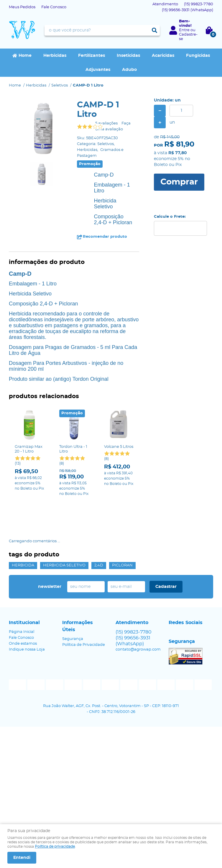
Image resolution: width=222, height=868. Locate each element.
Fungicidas (198, 56)
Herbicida (23, 552)
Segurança (73, 625)
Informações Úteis (78, 612)
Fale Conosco (54, 7)
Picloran (122, 552)
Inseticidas (128, 56)
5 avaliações (106, 123)
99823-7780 (199, 4)
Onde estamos (23, 630)
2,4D (99, 552)
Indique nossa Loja (27, 636)
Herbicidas (55, 56)
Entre (184, 30)
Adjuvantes (98, 70)
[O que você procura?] (154, 30)
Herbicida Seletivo (64, 552)
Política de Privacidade (84, 631)
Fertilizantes (92, 56)
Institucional (24, 609)
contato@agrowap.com (138, 636)
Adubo (129, 70)
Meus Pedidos (22, 7)
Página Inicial (22, 618)
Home (25, 56)
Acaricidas (163, 56)
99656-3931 (188, 10)
